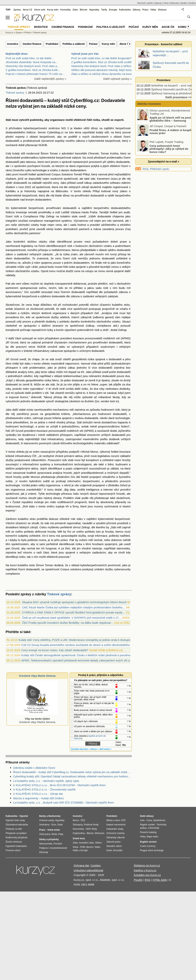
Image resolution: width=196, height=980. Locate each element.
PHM (83, 847)
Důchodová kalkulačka (17, 825)
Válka (153, 10)
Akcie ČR (125, 44)
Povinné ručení (13, 850)
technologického (83, 443)
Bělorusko (62, 191)
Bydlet (184, 3)
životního (19, 170)
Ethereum (99, 833)
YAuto (166, 3)
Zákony (136, 10)
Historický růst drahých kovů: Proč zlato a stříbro (101, 66)
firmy (76, 506)
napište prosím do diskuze (90, 737)
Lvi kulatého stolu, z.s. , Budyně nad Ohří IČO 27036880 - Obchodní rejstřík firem (63, 803)
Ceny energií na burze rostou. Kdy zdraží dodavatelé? (55, 650)
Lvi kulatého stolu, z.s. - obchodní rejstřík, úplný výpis (46, 781)
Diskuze (162, 10)
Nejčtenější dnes (17, 54)
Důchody (44, 852)
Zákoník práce (113, 842)
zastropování (74, 439)
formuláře (118, 850)
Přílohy (27, 32)
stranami (58, 326)
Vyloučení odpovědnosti (88, 870)
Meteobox (175, 3)
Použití (138, 880)
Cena (149, 820)
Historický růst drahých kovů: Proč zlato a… (33, 66)
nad (22, 200)
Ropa (76, 847)
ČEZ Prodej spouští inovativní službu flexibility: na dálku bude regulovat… (68, 623)
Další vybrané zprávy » (118, 79)
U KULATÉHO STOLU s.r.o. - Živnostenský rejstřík (44, 789)
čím (27, 292)
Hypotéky (94, 10)
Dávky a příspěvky (49, 839)
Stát (8, 120)
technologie (39, 170)
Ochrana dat (81, 865)
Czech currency (148, 846)
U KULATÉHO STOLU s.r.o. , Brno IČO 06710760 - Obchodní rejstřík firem (59, 785)
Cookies (96, 865)
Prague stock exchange (152, 850)
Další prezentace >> (178, 97)
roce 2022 (25, 187)
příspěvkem (52, 338)
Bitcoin (84, 10)
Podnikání (52, 44)
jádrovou (11, 439)
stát (93, 179)
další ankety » (105, 749)
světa (9, 481)
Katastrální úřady (115, 829)
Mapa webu (152, 837)
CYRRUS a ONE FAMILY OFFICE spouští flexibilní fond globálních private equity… (74, 612)
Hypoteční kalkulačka (16, 846)
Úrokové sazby (46, 820)
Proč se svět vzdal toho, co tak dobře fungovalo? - (102, 58)
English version (148, 842)
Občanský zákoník (116, 838)
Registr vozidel (147, 825)
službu (109, 569)
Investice (13, 44)
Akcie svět (40, 10)
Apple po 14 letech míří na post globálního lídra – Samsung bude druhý (164, 120)
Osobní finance (32, 44)
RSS (146, 169)
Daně (109, 850)
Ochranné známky (115, 833)
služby (55, 317)
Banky (43, 816)
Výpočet (24, 816)
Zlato (75, 10)
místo (30, 410)
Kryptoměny (79, 833)
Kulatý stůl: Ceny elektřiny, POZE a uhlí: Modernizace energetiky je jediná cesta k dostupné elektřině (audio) (85, 640)
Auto (142, 820)
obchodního (21, 233)
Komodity (65, 10)
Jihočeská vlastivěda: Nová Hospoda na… (32, 62)
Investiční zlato (86, 843)
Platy (61, 834)
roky (8, 389)
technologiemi (83, 464)
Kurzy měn (108, 44)
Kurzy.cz (9, 32)
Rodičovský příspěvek (17, 838)
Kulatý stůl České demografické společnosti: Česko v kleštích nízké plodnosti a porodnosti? (78, 655)
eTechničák (154, 828)
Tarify (104, 10)
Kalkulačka (125, 10)
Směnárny (44, 825)
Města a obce (113, 820)
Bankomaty (54, 816)
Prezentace (164, 80)
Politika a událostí (74, 44)
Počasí (93, 44)
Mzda (54, 834)
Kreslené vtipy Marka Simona (37, 676)
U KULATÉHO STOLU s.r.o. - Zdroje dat (38, 794)
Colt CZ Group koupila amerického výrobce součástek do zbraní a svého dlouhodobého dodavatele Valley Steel (90, 645)
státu (62, 347)
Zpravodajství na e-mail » (163, 162)
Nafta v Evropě (80, 850)
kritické (28, 351)
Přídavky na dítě (14, 829)
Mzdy (94, 829)
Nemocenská (46, 844)
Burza (76, 820)
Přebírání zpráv (160, 169)
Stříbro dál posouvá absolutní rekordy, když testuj (102, 70)
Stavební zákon (114, 846)
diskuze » (94, 749)
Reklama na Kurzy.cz (147, 865)
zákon (124, 191)
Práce (146, 10)
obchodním (96, 246)
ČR (34, 456)
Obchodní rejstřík (145, 3)
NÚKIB (43, 145)
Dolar (60, 825)
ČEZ (83, 820)
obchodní (24, 225)
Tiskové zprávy (15, 93)
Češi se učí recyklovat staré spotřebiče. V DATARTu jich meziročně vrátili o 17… (72, 618)
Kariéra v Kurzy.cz (145, 870)
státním (126, 183)
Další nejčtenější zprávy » (50, 79)
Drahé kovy (79, 838)
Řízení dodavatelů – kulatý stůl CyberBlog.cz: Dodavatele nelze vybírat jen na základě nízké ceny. (72, 772)
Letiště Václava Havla (75, 212)
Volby (143, 837)
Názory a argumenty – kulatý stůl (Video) (38, 798)
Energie (113, 10)
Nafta (97, 847)
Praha (94, 212)
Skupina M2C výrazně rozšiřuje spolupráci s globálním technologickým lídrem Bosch (74, 602)
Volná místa (53, 830)
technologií (27, 426)
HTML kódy (160, 880)
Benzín (90, 847)
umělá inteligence (88, 490)
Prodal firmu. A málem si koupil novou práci (170, 131)
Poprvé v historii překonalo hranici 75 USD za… (35, 74)
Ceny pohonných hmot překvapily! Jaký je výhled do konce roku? (169, 149)
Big (67, 490)
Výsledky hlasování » (80, 749)
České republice (23, 502)
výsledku (11, 435)
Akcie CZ (27, 10)
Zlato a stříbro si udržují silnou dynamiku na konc (102, 74)
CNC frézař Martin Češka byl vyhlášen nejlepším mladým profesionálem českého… (74, 607)
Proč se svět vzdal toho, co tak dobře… (30, 58)
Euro (54, 825)
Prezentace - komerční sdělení (164, 44)
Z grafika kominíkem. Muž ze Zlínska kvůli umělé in (103, 62)
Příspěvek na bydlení (16, 833)
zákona (80, 141)
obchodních (71, 229)
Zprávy (17, 10)
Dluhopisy (78, 825)
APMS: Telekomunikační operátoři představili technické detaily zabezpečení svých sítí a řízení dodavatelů (87, 660)
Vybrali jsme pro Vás (85, 54)
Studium (192, 3)
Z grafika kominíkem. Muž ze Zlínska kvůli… (33, 70)
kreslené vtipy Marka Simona (37, 719)
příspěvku (62, 452)
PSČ (123, 820)
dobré (114, 242)
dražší (70, 271)
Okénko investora (149, 104)
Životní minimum (14, 842)
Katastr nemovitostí (116, 825)
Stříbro (98, 843)
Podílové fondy (91, 825)
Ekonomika (78, 829)
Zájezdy (158, 3)
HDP (88, 829)
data (73, 490)
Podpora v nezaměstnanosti (53, 848)
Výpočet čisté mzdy (15, 820)
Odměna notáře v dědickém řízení (34, 768)
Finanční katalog (148, 832)
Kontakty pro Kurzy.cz (147, 875)
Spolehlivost (159, 820)
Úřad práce (45, 834)
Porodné (58, 844)
